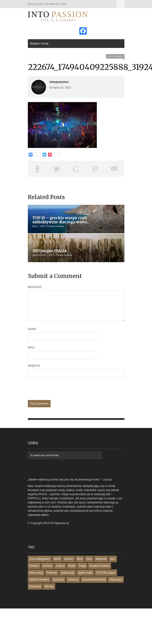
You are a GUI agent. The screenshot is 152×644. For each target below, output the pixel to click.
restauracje (67, 578)
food (89, 564)
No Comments (115, 56)
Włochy (49, 592)
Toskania (73, 585)
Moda (72, 571)
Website (34, 371)
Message (35, 287)
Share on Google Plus (76, 169)
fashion (69, 564)
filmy (80, 564)
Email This (114, 169)
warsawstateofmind (94, 585)
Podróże (52, 578)
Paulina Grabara (99, 571)
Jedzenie (101, 564)
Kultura (60, 571)
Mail (32, 353)
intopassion (59, 82)
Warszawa (116, 585)
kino (113, 564)
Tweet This (57, 169)
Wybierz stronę (120, 4)
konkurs (34, 571)
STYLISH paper (106, 578)
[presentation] (63, 397)
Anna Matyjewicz (40, 564)
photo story (36, 578)
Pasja (82, 571)
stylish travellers (39, 585)
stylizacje (58, 585)
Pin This (95, 169)
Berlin (57, 564)
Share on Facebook (37, 169)
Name (32, 335)
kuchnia (47, 571)
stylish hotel (85, 578)
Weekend (35, 592)
